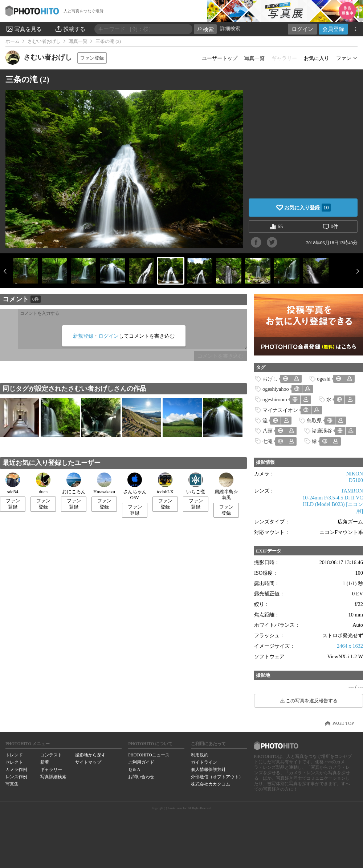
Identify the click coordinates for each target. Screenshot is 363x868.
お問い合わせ (141, 777)
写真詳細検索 (53, 777)
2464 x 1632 (350, 646)
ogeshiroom (275, 399)
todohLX (165, 483)
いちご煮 (196, 483)
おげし (270, 379)
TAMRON (352, 491)
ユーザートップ (220, 58)
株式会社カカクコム (211, 784)
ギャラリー (51, 769)
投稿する (70, 29)
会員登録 (333, 29)
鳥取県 (314, 421)
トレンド (14, 755)
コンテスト (51, 755)
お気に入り (317, 58)
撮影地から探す (90, 755)
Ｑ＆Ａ (134, 769)
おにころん (74, 483)
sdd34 (13, 483)
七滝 (268, 441)
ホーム (13, 41)
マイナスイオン (280, 410)
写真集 (12, 784)
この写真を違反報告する (312, 701)
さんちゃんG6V (135, 487)
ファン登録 (92, 58)
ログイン (302, 29)
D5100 (356, 480)
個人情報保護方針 (208, 769)
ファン (344, 58)
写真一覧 (78, 41)
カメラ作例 (16, 769)
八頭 (268, 431)
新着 (45, 762)
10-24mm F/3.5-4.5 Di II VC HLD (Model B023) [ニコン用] (333, 504)
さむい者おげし (44, 41)
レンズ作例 (16, 777)
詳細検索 (230, 29)
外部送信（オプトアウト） (217, 777)
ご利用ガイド (141, 762)
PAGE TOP (343, 723)
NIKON (355, 474)
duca (43, 483)
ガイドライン (204, 762)
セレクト (14, 762)
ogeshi (324, 379)
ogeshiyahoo (276, 389)
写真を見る (24, 29)
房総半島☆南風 (226, 487)
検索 (205, 29)
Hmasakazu (104, 483)
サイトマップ (88, 762)
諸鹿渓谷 (322, 431)
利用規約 (200, 755)
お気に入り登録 (307, 208)
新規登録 (83, 336)
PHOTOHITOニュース (149, 755)
